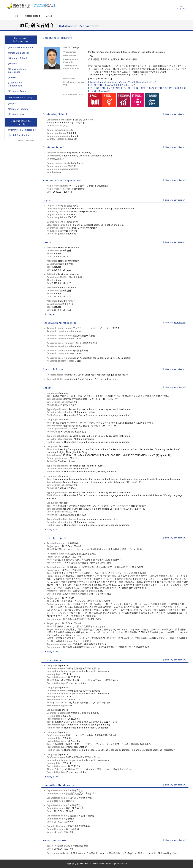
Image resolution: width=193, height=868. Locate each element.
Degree (13, 64)
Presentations (17, 114)
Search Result (33, 16)
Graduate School (18, 58)
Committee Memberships (23, 130)
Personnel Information (21, 47)
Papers (13, 104)
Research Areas (18, 91)
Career (13, 77)
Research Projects (19, 109)
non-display (179, 114)
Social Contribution (19, 135)
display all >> (52, 314)
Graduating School (19, 53)
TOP (17, 16)
